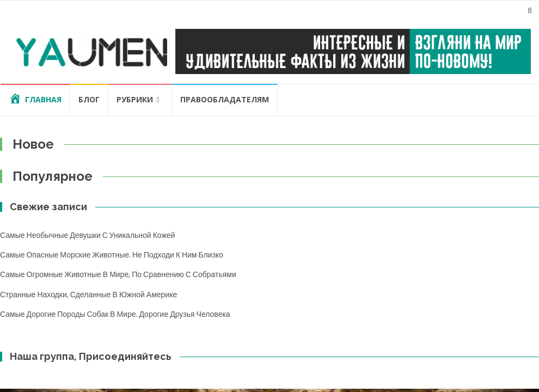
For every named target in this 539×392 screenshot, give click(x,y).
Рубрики (135, 99)
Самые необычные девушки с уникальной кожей (87, 235)
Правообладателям (225, 99)
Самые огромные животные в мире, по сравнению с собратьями (118, 274)
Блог (89, 99)
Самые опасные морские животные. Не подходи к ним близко (112, 255)
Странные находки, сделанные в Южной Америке (88, 294)
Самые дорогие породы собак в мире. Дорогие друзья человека (115, 314)
